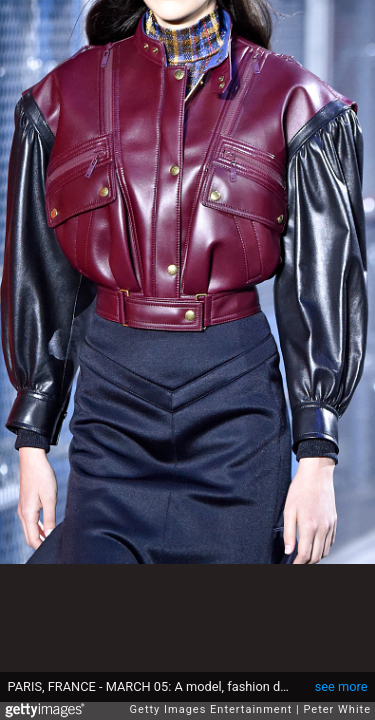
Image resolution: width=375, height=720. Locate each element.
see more (341, 686)
